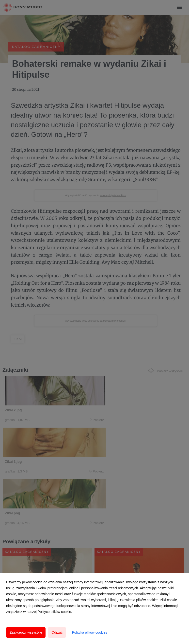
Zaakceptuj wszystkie (26, 632)
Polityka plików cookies (89, 632)
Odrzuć (57, 632)
